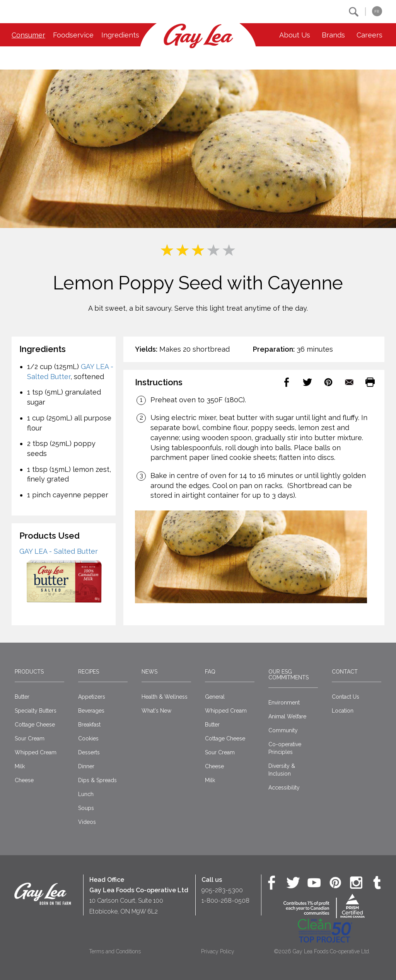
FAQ (210, 672)
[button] (354, 12)
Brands (333, 35)
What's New (156, 711)
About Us (295, 35)
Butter (22, 697)
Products (29, 672)
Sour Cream (30, 738)
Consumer (28, 35)
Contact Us (346, 697)
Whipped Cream (36, 752)
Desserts (89, 752)
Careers (370, 35)
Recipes (89, 672)
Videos (87, 822)
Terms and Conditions (115, 951)
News (149, 672)
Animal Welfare (287, 716)
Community (283, 730)
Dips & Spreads (97, 780)
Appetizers (92, 697)
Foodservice (73, 35)
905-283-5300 (222, 890)
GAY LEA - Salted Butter (59, 551)
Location (343, 711)
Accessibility (284, 788)
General (215, 697)
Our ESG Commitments (288, 675)
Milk (20, 766)
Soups (86, 808)
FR (377, 11)
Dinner (86, 766)
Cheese (24, 780)
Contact (345, 672)
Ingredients (120, 35)
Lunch (86, 794)
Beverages (91, 711)
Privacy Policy (218, 951)
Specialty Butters (36, 711)
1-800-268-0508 (225, 901)
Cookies (88, 738)
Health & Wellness (165, 697)
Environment (284, 703)
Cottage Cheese (35, 725)
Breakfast (89, 725)
